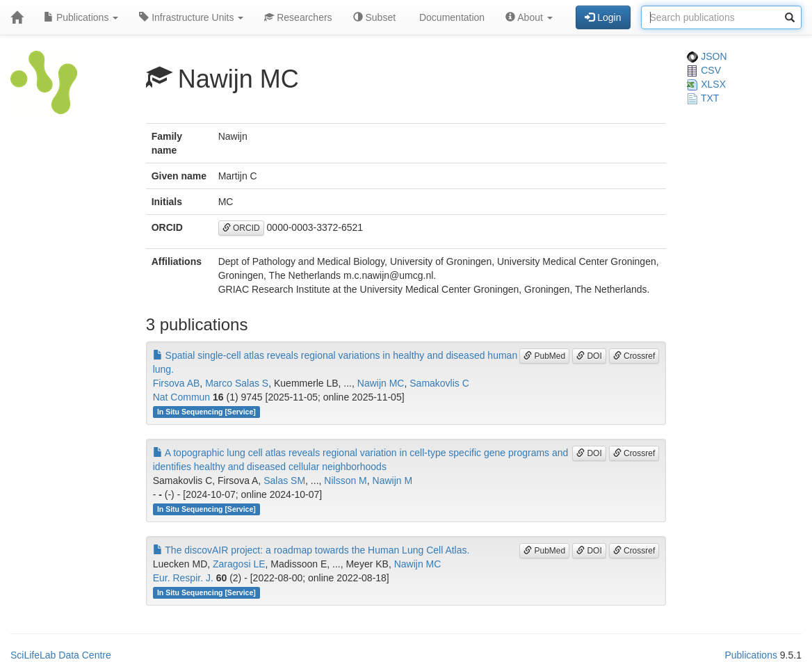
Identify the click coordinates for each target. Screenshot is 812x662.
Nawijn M (393, 481)
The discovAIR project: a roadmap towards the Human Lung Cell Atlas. (311, 550)
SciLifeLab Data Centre (61, 655)
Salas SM (284, 481)
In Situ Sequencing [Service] (206, 412)
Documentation (450, 17)
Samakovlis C (439, 383)
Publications (81, 17)
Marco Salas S (237, 383)
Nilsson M (345, 481)
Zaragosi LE (239, 564)
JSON (707, 56)
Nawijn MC (381, 383)
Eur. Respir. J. (183, 578)
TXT (703, 98)
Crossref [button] (634, 356)
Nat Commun (181, 397)
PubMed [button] (544, 356)
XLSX (706, 84)
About (529, 17)
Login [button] (603, 17)
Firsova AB (177, 383)
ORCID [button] (241, 228)
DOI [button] (589, 356)
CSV (704, 70)
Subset (374, 17)
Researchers (298, 17)
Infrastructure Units (191, 17)
